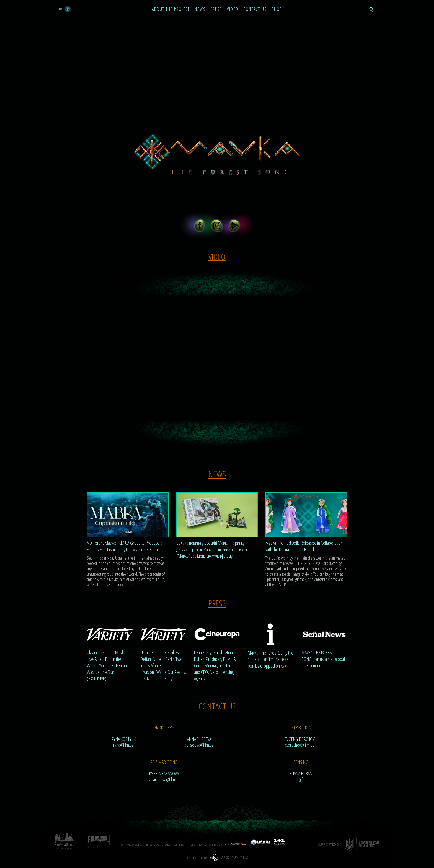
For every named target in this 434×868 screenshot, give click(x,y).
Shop (277, 9)
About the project (171, 9)
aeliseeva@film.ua (199, 745)
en (68, 9)
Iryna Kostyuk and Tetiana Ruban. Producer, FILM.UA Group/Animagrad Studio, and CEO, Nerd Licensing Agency (215, 665)
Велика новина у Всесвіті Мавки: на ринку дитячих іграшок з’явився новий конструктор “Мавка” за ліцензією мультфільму (213, 549)
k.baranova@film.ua (164, 779)
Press (216, 9)
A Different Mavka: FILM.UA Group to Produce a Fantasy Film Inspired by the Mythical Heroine (125, 546)
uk (60, 9)
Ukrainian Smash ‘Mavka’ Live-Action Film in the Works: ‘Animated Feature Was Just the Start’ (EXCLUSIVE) (108, 665)
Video (233, 9)
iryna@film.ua (123, 745)
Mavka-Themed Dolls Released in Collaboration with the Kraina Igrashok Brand (304, 546)
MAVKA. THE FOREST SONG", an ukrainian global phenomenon (323, 659)
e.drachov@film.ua (300, 745)
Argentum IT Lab (235, 857)
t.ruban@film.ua (300, 779)
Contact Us (255, 9)
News (200, 9)
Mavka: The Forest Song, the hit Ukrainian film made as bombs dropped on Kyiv (271, 659)
